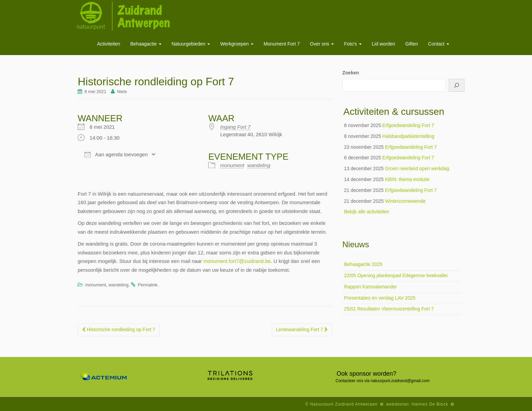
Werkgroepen (237, 44)
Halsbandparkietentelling (408, 136)
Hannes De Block (430, 404)
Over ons (322, 44)
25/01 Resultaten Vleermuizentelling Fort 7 (389, 309)
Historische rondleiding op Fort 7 (119, 329)
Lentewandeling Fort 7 (302, 329)
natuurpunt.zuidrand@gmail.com (400, 381)
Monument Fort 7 (282, 44)
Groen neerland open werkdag (417, 168)
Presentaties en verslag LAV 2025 (380, 298)
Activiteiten (109, 44)
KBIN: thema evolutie (407, 179)
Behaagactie (146, 44)
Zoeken (351, 73)
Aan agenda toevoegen (116, 155)
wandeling (259, 165)
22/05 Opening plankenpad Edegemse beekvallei (396, 275)
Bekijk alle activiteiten (367, 212)
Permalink (148, 285)
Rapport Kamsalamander (370, 287)
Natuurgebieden (191, 44)
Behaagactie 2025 (363, 264)
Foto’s (353, 44)
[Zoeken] (457, 85)
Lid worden (384, 44)
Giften (412, 44)
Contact (439, 44)
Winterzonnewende (405, 201)
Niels (122, 92)
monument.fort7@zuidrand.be (237, 261)
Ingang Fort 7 (235, 127)
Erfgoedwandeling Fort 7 (408, 125)
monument (232, 165)
